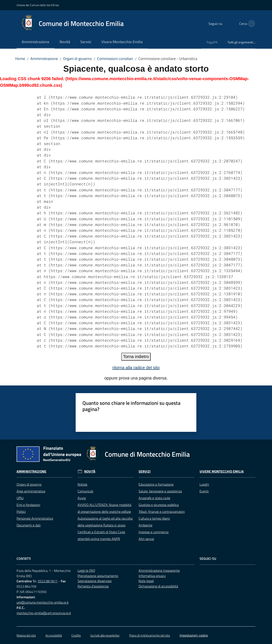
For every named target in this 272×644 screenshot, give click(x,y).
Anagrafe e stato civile (154, 498)
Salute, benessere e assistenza (160, 491)
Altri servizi (146, 539)
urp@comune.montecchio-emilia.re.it (43, 602)
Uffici (20, 498)
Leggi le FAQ (86, 570)
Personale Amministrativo (35, 518)
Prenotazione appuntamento (98, 576)
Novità (90, 471)
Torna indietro (136, 357)
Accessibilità (54, 635)
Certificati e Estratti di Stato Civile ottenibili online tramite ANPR (101, 535)
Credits (76, 635)
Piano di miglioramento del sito (150, 635)
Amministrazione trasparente (159, 570)
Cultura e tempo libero (154, 518)
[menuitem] (35, 42)
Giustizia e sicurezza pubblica (159, 505)
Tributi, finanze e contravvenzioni (162, 512)
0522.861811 (48, 581)
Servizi (145, 471)
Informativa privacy (152, 576)
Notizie (82, 484)
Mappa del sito (26, 635)
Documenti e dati (29, 525)
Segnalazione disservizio (95, 581)
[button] (250, 24)
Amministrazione (44, 59)
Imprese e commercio (154, 532)
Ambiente (145, 525)
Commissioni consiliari (115, 59)
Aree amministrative (31, 491)
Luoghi (204, 484)
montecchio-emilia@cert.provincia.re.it (44, 613)
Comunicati (85, 491)
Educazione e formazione (156, 484)
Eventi (204, 491)
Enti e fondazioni (28, 505)
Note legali (146, 581)
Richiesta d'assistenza (93, 586)
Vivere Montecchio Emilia (222, 471)
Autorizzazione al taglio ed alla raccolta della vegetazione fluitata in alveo (105, 522)
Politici (21, 512)
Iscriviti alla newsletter (105, 635)
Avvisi (82, 498)
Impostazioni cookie (194, 635)
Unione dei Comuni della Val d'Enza (38, 5)
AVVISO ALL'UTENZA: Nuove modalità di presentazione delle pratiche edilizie (104, 508)
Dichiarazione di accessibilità (158, 586)
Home (20, 59)
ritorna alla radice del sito (136, 368)
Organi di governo (77, 59)
